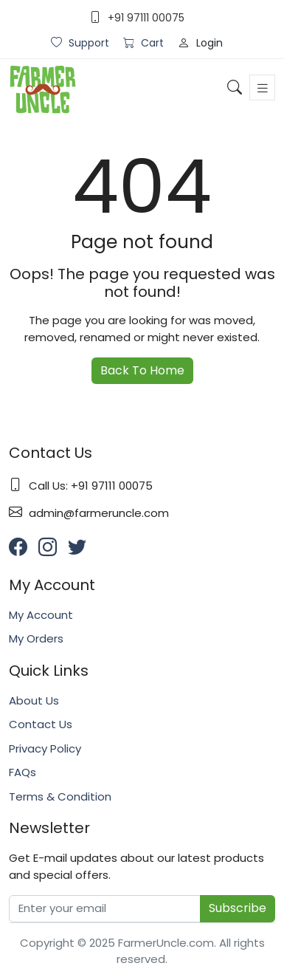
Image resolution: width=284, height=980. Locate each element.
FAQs (22, 772)
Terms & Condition (60, 796)
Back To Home (142, 370)
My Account (41, 615)
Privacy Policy (45, 748)
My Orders (36, 638)
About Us (34, 700)
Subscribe (238, 908)
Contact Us (41, 724)
